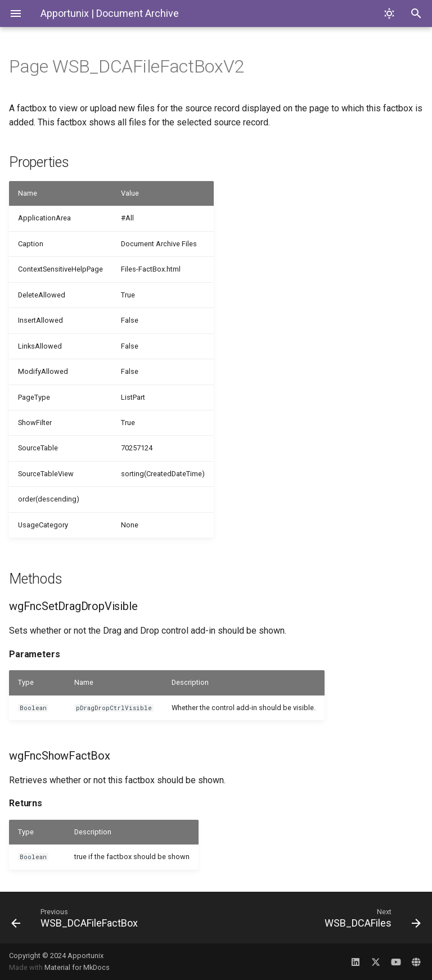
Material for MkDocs (77, 967)
